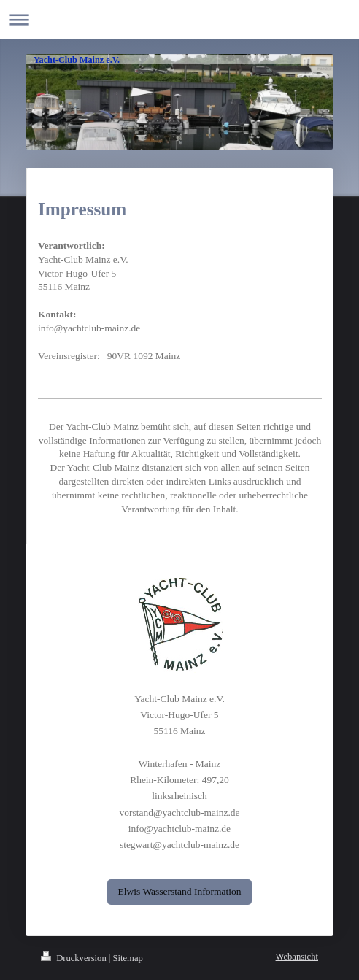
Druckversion (75, 958)
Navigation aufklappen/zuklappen (179, 19)
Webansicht (297, 957)
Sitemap (128, 958)
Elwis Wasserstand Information (180, 891)
